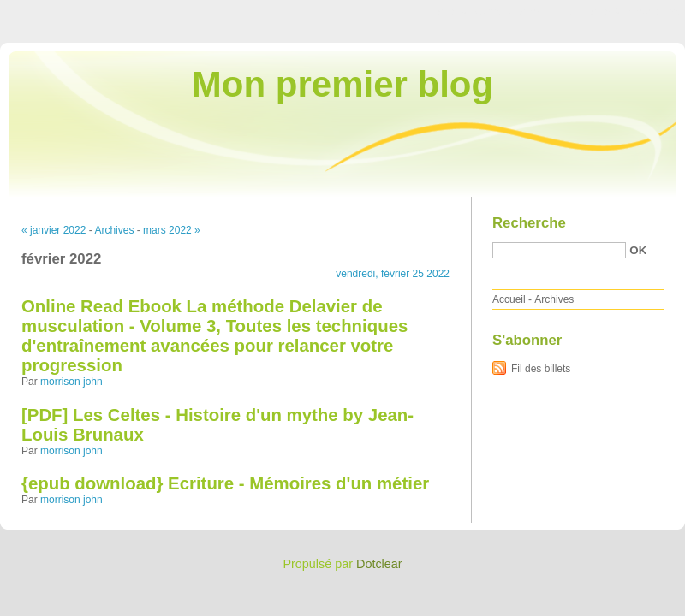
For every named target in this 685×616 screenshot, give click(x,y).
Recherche (529, 223)
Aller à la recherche (635, 12)
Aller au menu (551, 12)
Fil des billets (541, 369)
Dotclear (379, 564)
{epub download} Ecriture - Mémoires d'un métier (225, 483)
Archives (114, 230)
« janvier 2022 (54, 230)
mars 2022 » (172, 230)
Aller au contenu (475, 12)
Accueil (509, 299)
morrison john (71, 382)
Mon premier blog (342, 84)
